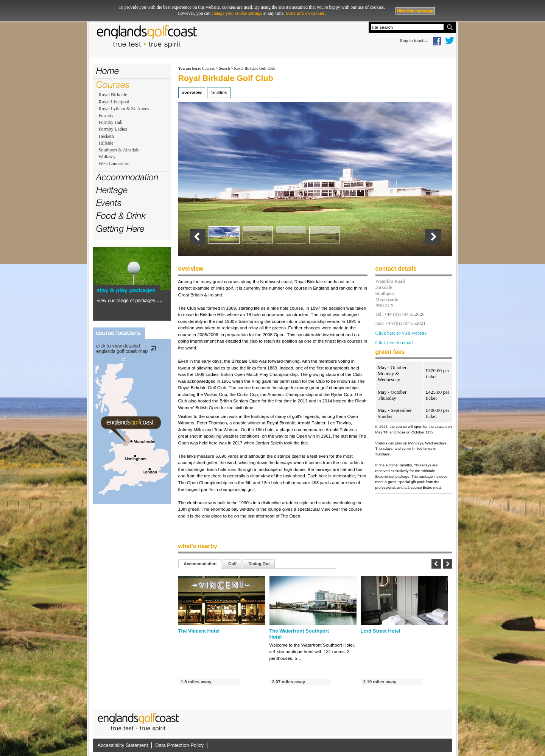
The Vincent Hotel (199, 631)
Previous (436, 564)
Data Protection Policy (179, 745)
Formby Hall (111, 122)
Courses (113, 84)
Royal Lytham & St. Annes (124, 109)
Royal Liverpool (114, 102)
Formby (106, 115)
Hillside (106, 143)
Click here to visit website (401, 333)
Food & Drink (121, 216)
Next (448, 564)
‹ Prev (192, 230)
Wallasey (107, 157)
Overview (192, 93)
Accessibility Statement (123, 745)
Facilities (219, 93)
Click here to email (394, 343)
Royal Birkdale (113, 95)
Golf (232, 564)
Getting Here (120, 228)
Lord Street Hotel (381, 631)
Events (109, 203)
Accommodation (127, 177)
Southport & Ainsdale (119, 150)
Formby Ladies (113, 129)
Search (225, 68)
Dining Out (259, 564)
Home (107, 71)
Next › (438, 230)
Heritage (112, 190)
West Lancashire (114, 164)
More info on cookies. (306, 13)
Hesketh (106, 136)
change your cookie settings (237, 13)
